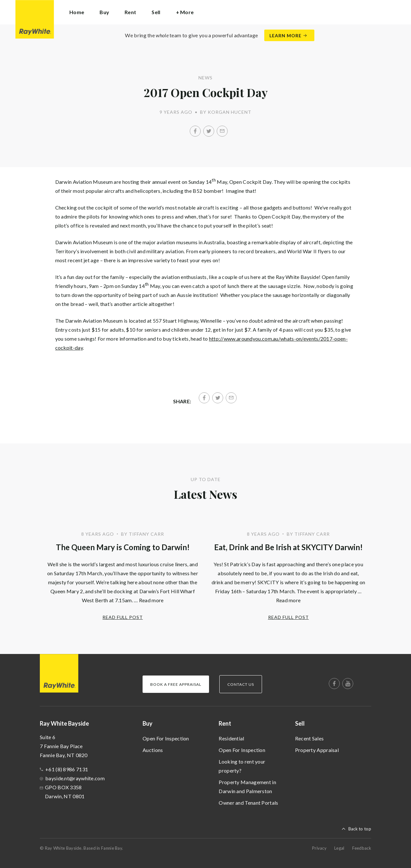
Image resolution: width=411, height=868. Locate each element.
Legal (339, 848)
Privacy (319, 848)
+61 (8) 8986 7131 (67, 769)
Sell (300, 723)
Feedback (362, 848)
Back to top (360, 829)
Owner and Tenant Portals (248, 803)
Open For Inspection (166, 738)
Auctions (153, 750)
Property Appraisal (317, 750)
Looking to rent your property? (242, 766)
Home (77, 12)
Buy (148, 723)
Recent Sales (310, 738)
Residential (231, 738)
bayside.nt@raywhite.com (75, 778)
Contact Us (241, 684)
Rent (225, 723)
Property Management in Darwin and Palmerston (247, 787)
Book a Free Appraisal (176, 684)
